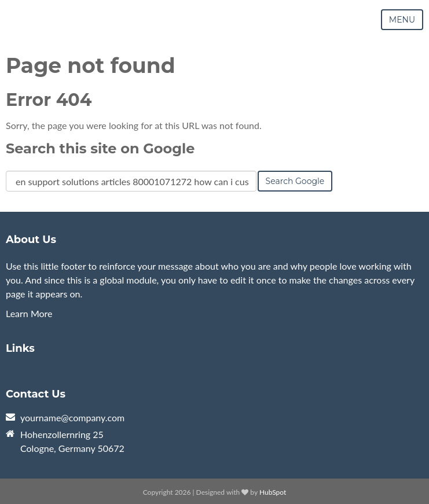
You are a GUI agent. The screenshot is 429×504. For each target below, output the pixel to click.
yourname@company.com (72, 417)
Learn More (29, 313)
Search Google (295, 181)
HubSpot (273, 492)
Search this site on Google (100, 148)
